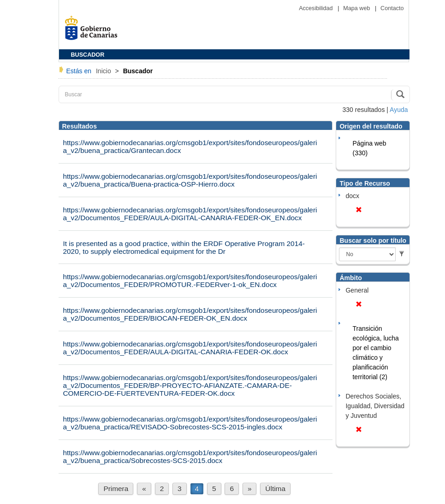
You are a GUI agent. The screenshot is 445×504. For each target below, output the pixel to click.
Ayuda (399, 110)
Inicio (104, 71)
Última (275, 489)
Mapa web (357, 8)
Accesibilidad (317, 8)
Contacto (392, 8)
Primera (116, 489)
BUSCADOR (88, 55)
